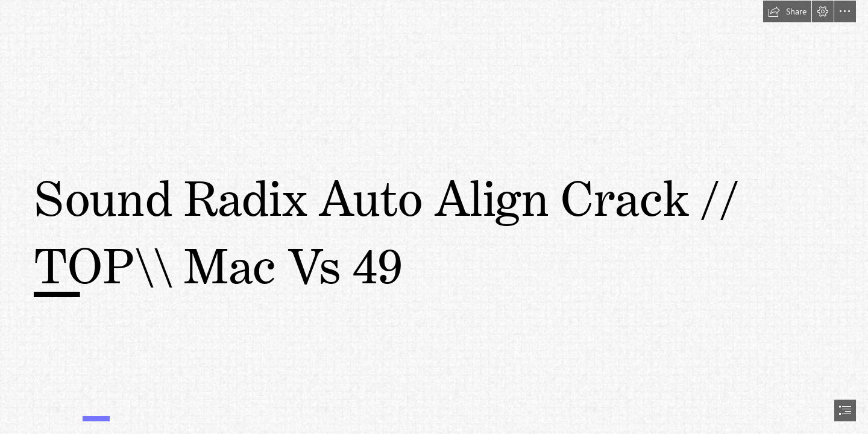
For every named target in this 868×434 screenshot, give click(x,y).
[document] (434, 217)
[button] (787, 11)
